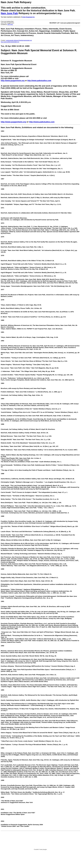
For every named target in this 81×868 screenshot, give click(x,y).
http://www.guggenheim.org (13, 81)
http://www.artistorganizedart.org (10, 42)
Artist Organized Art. (28, 17)
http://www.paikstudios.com (39, 81)
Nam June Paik (9, 13)
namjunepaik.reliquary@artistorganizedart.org (19, 40)
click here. (10, 24)
